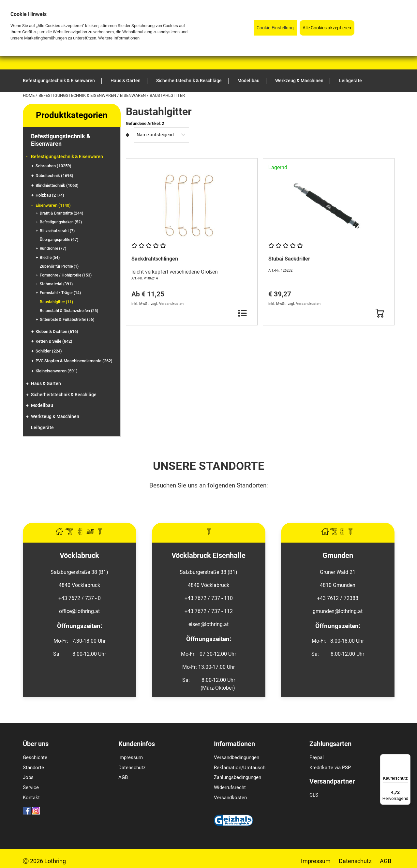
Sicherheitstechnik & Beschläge (64, 395)
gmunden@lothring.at (338, 611)
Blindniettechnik (57, 185)
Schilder (49, 351)
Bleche (50, 258)
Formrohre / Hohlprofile (66, 275)
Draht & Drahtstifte (61, 213)
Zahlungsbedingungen (238, 777)
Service (31, 787)
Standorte (33, 768)
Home (29, 95)
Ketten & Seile (54, 341)
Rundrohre (53, 248)
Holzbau (50, 195)
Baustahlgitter (56, 302)
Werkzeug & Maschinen (55, 417)
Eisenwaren (133, 95)
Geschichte (35, 757)
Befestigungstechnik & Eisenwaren (78, 95)
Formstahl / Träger (60, 293)
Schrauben (53, 166)
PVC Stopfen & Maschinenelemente (74, 361)
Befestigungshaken (61, 222)
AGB (123, 777)
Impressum (131, 757)
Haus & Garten (46, 384)
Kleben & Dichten (57, 331)
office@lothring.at (79, 611)
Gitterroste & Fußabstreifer (67, 320)
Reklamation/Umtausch (240, 768)
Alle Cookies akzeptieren (327, 28)
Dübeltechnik (54, 176)
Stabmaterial (56, 284)
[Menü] (407, 758)
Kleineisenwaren (57, 371)
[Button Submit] (380, 313)
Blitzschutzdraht (57, 231)
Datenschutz (132, 768)
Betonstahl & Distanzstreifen (69, 311)
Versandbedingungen (237, 757)
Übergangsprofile (59, 240)
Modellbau (42, 405)
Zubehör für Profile (59, 266)
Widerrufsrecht (230, 787)
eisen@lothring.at (208, 624)
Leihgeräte (42, 428)
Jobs (28, 777)
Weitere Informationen (119, 38)
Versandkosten (230, 798)
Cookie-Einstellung (275, 28)
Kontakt (31, 798)
